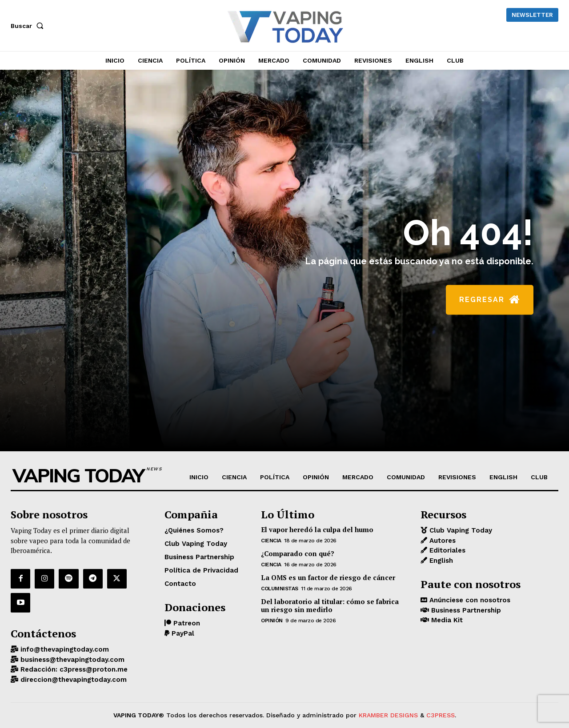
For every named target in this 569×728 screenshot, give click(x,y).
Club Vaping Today (460, 530)
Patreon (186, 623)
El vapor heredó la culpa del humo (317, 529)
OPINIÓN (272, 621)
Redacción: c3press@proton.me (73, 669)
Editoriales (446, 550)
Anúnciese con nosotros (469, 600)
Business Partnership (465, 610)
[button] (29, 26)
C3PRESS (441, 715)
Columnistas (280, 589)
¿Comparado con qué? (298, 553)
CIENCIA (271, 541)
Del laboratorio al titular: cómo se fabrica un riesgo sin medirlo (330, 605)
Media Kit (446, 620)
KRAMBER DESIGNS (388, 715)
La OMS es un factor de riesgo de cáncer (328, 577)
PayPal (182, 633)
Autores (441, 541)
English (440, 561)
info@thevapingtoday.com (64, 649)
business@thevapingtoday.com (71, 660)
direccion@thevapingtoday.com (72, 680)
